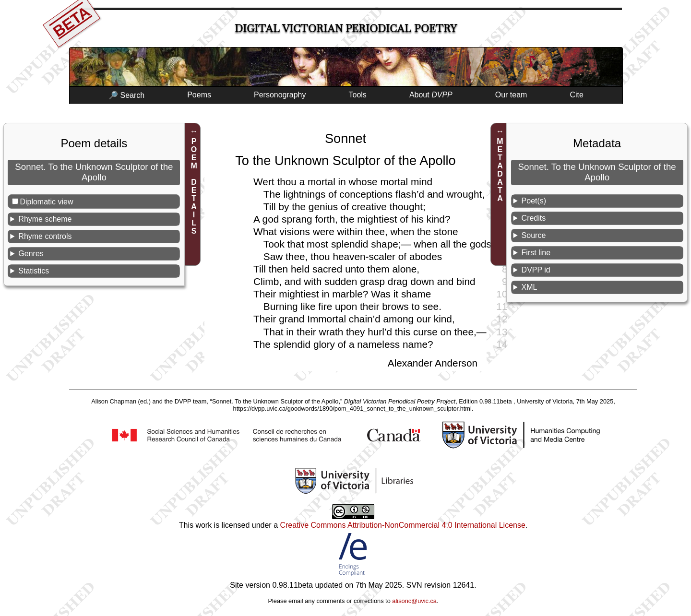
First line (536, 253)
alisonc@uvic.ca (414, 601)
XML (530, 287)
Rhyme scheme (45, 219)
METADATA (500, 170)
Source (534, 235)
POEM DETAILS (194, 186)
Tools (358, 95)
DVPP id (536, 270)
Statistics (34, 271)
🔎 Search (126, 95)
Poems (199, 95)
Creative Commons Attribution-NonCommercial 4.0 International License (402, 525)
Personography (280, 95)
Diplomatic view (46, 202)
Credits (534, 218)
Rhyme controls (45, 236)
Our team (511, 95)
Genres (31, 254)
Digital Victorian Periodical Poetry (346, 29)
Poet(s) (534, 201)
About (431, 95)
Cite (576, 95)
